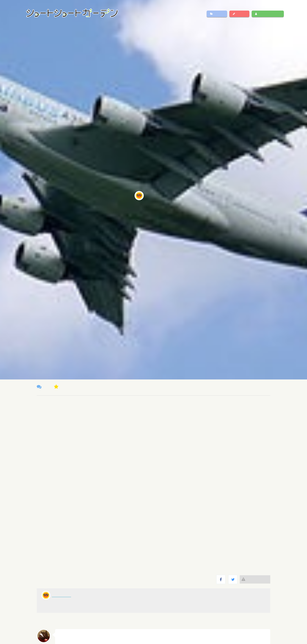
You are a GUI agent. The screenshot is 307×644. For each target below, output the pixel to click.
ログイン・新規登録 (268, 14)
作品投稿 (239, 14)
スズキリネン (69, 634)
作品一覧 (217, 14)
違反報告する (255, 579)
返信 (263, 635)
